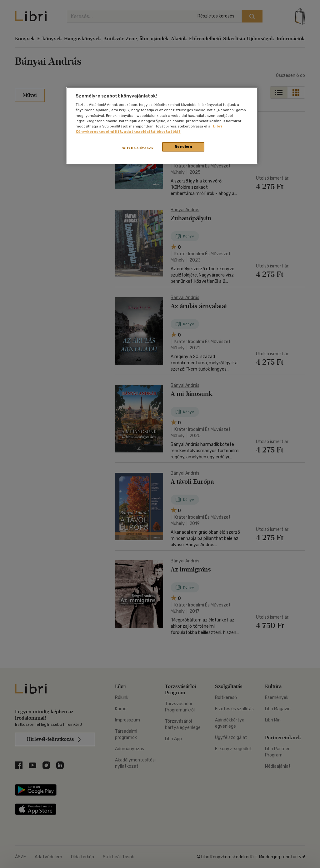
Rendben (183, 147)
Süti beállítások (138, 148)
